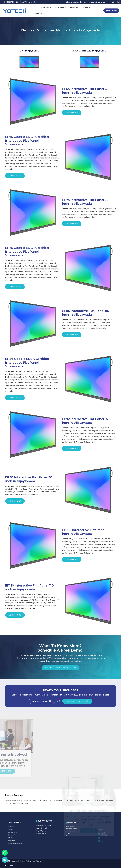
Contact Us (38, 14)
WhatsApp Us (29, 2)
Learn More (72, 113)
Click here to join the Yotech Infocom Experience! (86, 2)
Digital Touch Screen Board (17, 803)
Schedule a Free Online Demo (61, 669)
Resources (75, 7)
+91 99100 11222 (11, 2)
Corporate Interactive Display (78, 800)
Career (87, 7)
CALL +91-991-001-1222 (79, 702)
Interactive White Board (52, 800)
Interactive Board (13, 800)
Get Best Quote (44, 702)
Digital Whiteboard (31, 800)
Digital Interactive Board (103, 800)
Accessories (60, 7)
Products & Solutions (42, 7)
